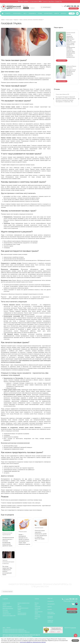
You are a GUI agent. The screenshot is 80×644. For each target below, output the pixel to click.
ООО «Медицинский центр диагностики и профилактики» (16, 631)
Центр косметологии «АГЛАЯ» (38, 613)
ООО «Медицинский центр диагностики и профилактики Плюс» (17, 632)
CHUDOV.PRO (72, 629)
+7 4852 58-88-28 (71, 6)
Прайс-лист (51, 598)
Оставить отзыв (71, 613)
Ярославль (26, 8)
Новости (57, 13)
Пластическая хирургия (38, 609)
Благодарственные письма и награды (24, 609)
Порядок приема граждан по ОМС (9, 616)
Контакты (63, 13)
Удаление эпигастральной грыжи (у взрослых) (8, 562)
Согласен (75, 641)
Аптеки (36, 620)
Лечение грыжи (23, 532)
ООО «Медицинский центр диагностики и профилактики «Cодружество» (20, 633)
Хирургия (16, 20)
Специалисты (32, 13)
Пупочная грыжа (39, 528)
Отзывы (40, 13)
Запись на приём (72, 8)
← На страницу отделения (8, 591)
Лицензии (5, 605)
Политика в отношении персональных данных (23, 614)
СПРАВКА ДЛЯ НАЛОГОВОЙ (51, 623)
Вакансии (20, 606)
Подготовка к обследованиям (52, 614)
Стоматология (38, 616)
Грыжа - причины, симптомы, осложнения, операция (31, 20)
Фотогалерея (6, 610)
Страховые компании (8, 614)
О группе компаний (7, 603)
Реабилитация (38, 618)
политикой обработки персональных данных (33, 642)
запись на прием (63, 61)
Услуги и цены (17, 13)
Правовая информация (8, 606)
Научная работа (48, 13)
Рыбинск (32, 8)
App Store (51, 1)
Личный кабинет (47, 7)
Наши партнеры (6, 612)
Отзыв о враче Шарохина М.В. (63, 95)
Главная (3, 20)
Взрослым (37, 603)
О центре (8, 13)
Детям (36, 605)
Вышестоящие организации (9, 608)
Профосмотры (38, 606)
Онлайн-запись (71, 610)
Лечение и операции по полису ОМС (23, 604)
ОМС (25, 13)
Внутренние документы (51, 619)
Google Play (59, 1)
